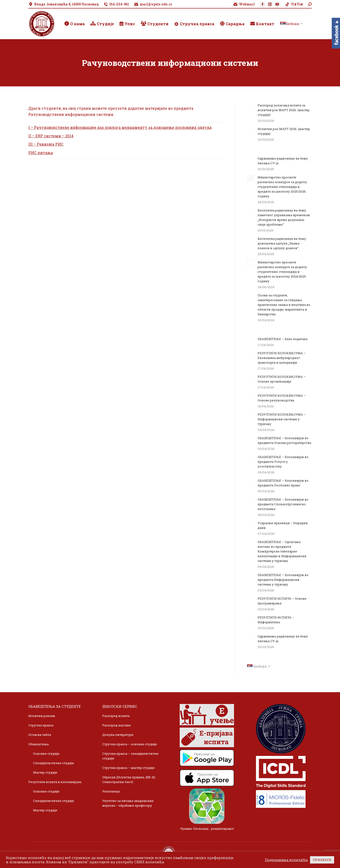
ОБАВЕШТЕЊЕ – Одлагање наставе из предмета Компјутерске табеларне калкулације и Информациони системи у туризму (282, 551)
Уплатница (111, 791)
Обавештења (38, 744)
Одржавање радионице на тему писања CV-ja (283, 161)
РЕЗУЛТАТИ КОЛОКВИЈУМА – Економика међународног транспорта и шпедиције (282, 358)
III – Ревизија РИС (46, 144)
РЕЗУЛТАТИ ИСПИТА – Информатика (276, 620)
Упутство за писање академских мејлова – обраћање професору (128, 803)
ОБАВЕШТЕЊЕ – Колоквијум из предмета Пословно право (283, 483)
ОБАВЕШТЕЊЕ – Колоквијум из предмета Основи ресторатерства (284, 440)
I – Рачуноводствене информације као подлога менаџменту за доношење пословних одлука (120, 127)
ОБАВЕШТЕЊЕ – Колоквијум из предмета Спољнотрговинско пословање (283, 504)
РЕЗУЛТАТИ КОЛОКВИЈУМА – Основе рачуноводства (282, 398)
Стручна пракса (41, 725)
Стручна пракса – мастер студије (128, 768)
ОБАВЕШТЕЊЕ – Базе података (283, 339)
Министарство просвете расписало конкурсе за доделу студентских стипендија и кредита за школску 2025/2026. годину (282, 187)
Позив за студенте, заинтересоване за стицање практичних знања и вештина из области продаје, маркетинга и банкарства (284, 305)
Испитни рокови (42, 716)
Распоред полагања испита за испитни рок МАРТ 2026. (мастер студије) (284, 110)
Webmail (244, 4)
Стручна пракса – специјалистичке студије (130, 756)
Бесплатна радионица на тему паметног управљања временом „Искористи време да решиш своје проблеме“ (284, 217)
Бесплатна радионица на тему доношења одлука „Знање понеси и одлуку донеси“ (282, 243)
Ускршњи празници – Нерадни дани (283, 525)
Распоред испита (116, 716)
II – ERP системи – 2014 (51, 136)
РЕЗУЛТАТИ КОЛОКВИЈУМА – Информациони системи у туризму (282, 419)
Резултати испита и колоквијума (55, 782)
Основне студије (46, 754)
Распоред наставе (117, 725)
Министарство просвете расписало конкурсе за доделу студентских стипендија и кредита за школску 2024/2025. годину (282, 272)
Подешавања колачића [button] (286, 860)
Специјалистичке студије (54, 763)
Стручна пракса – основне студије (130, 744)
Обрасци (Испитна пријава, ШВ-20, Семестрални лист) (129, 780)
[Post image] (251, 106)
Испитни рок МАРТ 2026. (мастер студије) (284, 131)
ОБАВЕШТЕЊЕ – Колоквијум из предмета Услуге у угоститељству (283, 462)
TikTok (294, 4)
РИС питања (41, 153)
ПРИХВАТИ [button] (322, 860)
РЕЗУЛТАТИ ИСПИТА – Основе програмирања (282, 601)
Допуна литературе (118, 735)
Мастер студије (45, 772)
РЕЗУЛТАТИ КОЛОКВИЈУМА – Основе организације (282, 379)
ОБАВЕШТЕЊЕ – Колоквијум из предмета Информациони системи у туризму (283, 580)
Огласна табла (40, 735)
